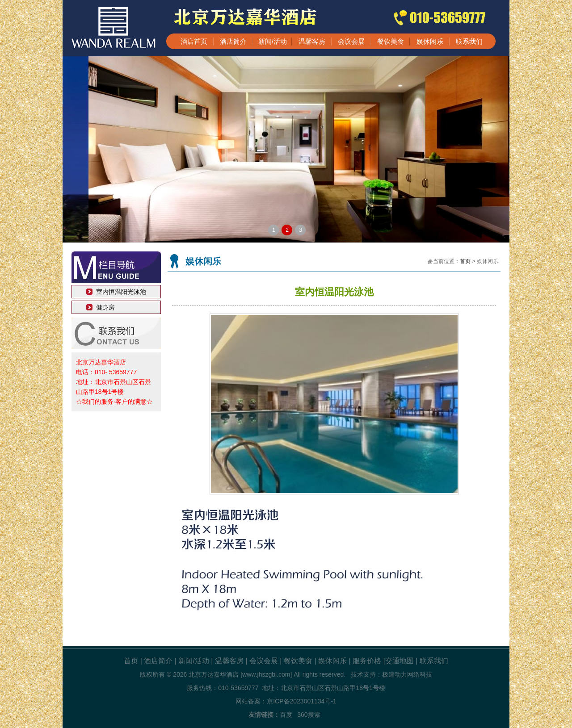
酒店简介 (233, 41)
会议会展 (351, 41)
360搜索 (309, 715)
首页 (465, 261)
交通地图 (400, 661)
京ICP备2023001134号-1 (302, 701)
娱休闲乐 (430, 41)
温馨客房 (312, 41)
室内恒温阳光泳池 (121, 292)
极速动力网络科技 (407, 674)
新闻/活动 (273, 41)
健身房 (105, 307)
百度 (286, 715)
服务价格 (367, 661)
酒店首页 (194, 41)
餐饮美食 (391, 41)
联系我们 (469, 41)
